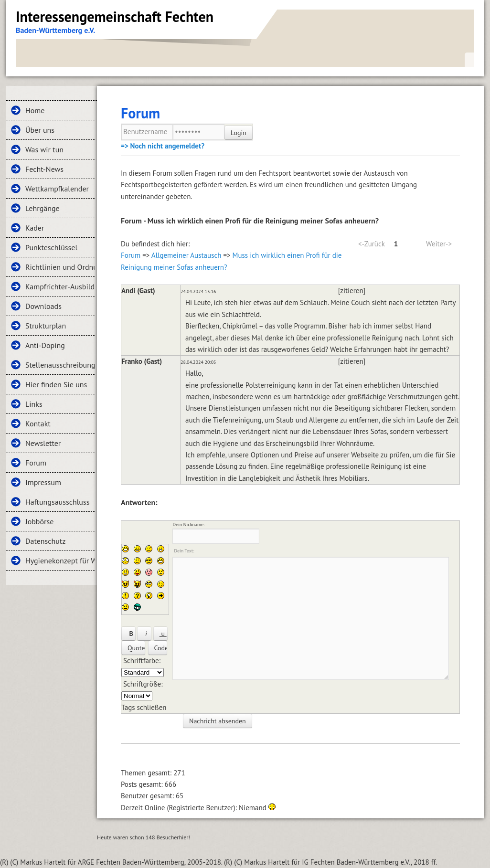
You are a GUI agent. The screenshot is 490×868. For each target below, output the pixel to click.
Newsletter (43, 443)
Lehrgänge (43, 208)
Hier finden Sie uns (56, 384)
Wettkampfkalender (57, 189)
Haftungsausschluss (57, 502)
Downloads (43, 306)
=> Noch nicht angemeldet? (163, 146)
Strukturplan (46, 326)
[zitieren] (352, 291)
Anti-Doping (45, 345)
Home (35, 110)
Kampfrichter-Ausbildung (60, 286)
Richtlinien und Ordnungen (60, 267)
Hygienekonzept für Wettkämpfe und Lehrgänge (60, 561)
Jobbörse (39, 521)
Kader (35, 228)
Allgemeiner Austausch (186, 255)
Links (34, 404)
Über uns (40, 130)
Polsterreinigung (271, 385)
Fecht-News (44, 169)
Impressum (43, 482)
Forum (36, 463)
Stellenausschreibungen (60, 365)
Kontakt (38, 423)
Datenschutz (45, 541)
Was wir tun (44, 149)
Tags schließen (144, 707)
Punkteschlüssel (51, 247)
